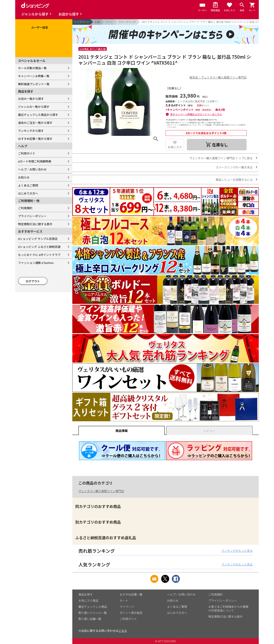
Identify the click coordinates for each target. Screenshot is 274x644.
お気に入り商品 (88, 600)
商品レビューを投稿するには (234, 180)
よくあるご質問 (28, 185)
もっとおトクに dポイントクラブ (39, 255)
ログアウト (33, 281)
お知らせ (24, 177)
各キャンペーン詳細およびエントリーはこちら (196, 114)
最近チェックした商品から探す (38, 115)
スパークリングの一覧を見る (234, 167)
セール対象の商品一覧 (32, 68)
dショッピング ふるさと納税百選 (39, 247)
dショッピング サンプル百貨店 (38, 239)
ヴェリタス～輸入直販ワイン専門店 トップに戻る (221, 158)
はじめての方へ (28, 193)
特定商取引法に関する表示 (35, 224)
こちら (123, 631)
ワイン (109, 22)
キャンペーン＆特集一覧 (34, 76)
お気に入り (175, 147)
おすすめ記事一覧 (131, 594)
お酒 (97, 22)
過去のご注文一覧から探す (35, 123)
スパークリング (127, 22)
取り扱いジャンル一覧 (93, 613)
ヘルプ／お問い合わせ (32, 169)
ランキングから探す (31, 131)
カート (124, 600)
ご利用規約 (25, 208)
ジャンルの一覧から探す (34, 107)
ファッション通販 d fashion (36, 263)
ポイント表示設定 (131, 613)
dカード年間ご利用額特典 (35, 161)
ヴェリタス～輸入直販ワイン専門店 (101, 491)
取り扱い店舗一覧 (90, 619)
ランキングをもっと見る (237, 551)
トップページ (82, 22)
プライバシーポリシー (32, 216)
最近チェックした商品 (93, 607)
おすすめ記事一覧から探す (35, 139)
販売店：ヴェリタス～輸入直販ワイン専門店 (218, 77)
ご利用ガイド (27, 153)
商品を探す (86, 594)
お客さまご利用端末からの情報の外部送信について (228, 608)
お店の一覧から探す (31, 99)
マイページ (127, 607)
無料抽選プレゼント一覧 (34, 84)
